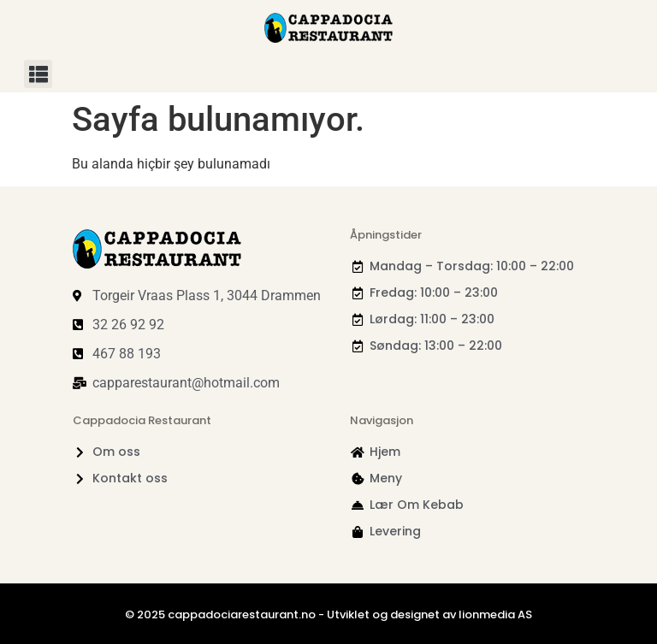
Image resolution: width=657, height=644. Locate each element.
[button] (38, 74)
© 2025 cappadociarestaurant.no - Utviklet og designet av (292, 614)
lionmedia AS (495, 614)
